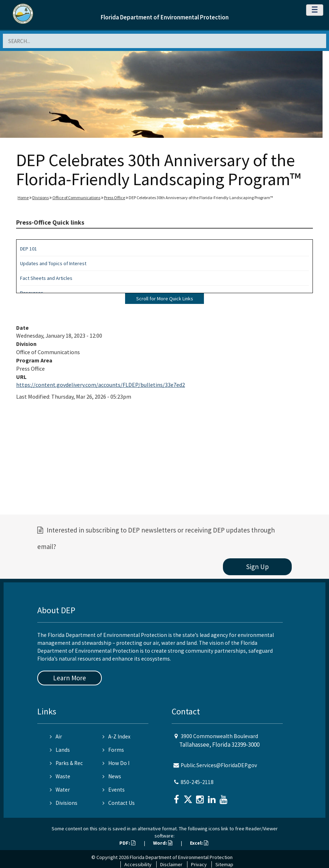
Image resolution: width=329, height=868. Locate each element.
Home (23, 198)
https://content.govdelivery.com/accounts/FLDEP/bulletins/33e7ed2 (101, 385)
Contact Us (119, 803)
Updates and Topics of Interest (53, 263)
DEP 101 (28, 249)
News (112, 776)
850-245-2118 (197, 782)
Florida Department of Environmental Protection (165, 17)
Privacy (199, 864)
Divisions (40, 198)
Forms (113, 750)
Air (56, 736)
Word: (163, 843)
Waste (60, 776)
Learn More (70, 678)
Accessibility (138, 864)
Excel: (199, 843)
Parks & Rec (66, 763)
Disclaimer (171, 864)
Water (60, 790)
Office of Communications (76, 198)
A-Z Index (116, 736)
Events (114, 790)
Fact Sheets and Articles (46, 278)
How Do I (116, 763)
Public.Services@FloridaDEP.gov (219, 765)
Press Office (115, 198)
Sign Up (258, 567)
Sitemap (224, 864)
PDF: (127, 843)
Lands (60, 750)
